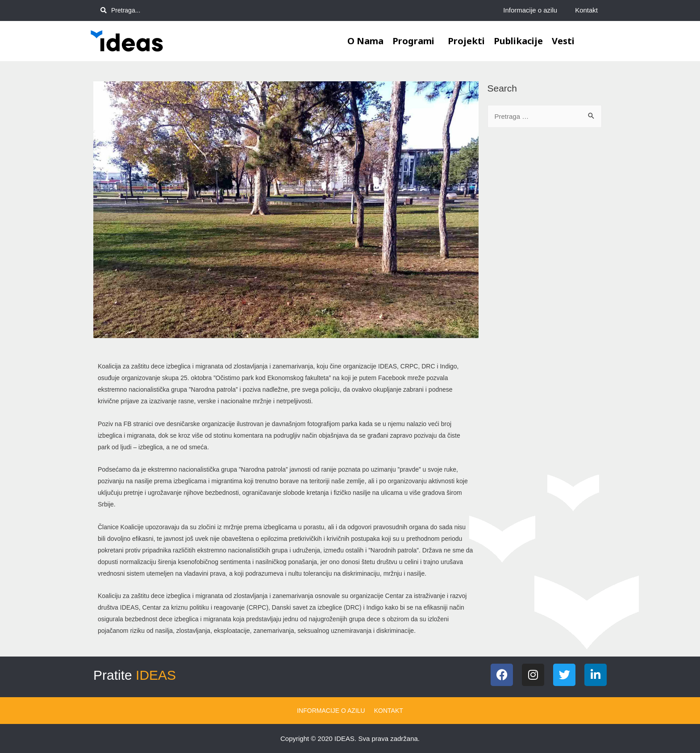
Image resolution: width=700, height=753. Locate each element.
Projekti (466, 41)
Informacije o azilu (530, 10)
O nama (365, 41)
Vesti (563, 41)
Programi (416, 41)
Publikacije (518, 41)
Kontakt (586, 10)
